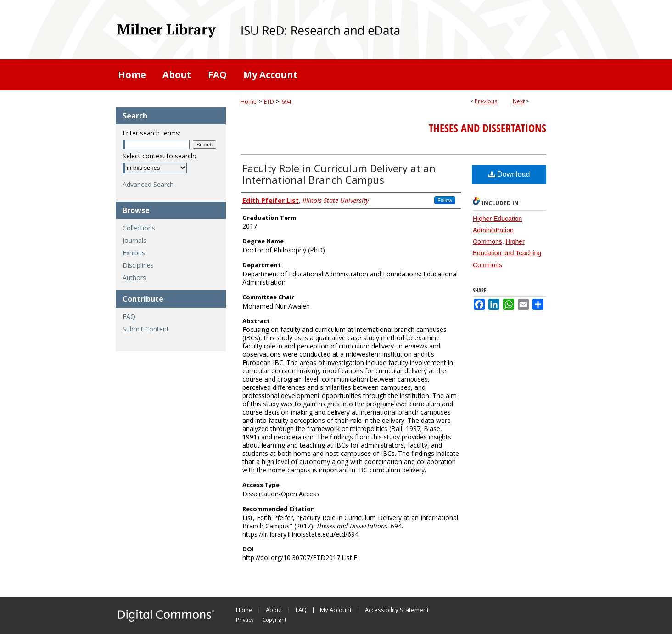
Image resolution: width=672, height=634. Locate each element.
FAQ (129, 317)
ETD (269, 102)
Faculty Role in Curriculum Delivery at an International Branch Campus (339, 174)
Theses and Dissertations (487, 128)
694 (286, 102)
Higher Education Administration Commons (497, 230)
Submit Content (146, 329)
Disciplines (138, 265)
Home (249, 102)
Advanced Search (148, 184)
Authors (134, 278)
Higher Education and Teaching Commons (507, 253)
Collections (139, 228)
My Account (336, 610)
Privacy (245, 620)
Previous (486, 101)
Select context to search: (159, 156)
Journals (134, 240)
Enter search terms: (151, 133)
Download (509, 174)
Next (519, 101)
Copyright (274, 620)
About (274, 610)
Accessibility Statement (397, 610)
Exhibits (134, 253)
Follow (445, 200)
